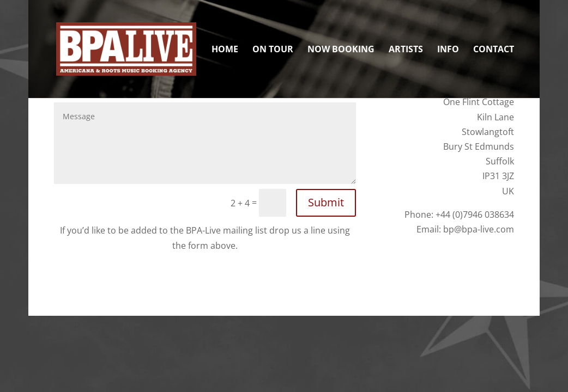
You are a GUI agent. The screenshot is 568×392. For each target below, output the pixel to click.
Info (448, 50)
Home (225, 50)
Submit (326, 202)
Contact (494, 50)
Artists (406, 50)
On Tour (273, 50)
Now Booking (341, 50)
